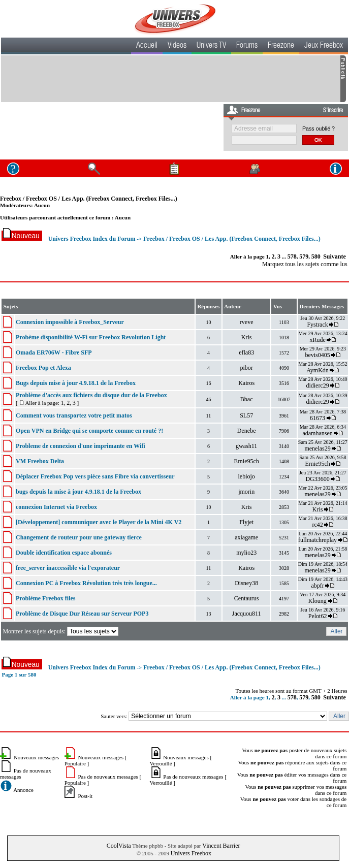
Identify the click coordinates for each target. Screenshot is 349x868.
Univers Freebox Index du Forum (92, 239)
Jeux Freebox (324, 46)
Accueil (147, 46)
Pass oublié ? (319, 128)
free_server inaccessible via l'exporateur (68, 568)
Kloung (318, 601)
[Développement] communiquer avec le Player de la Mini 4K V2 (99, 522)
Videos (177, 46)
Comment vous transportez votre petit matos (74, 415)
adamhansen (317, 433)
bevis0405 (317, 355)
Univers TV (211, 46)
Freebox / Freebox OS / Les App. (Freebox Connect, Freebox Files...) (89, 199)
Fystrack (317, 325)
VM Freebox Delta (40, 461)
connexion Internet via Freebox (56, 507)
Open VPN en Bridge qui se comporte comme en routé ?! (89, 431)
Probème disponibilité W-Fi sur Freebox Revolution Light (91, 337)
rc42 (317, 525)
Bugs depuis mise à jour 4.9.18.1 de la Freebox (76, 383)
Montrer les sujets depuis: (61, 631)
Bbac (247, 399)
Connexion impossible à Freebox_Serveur (70, 322)
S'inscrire (333, 111)
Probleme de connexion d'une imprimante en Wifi (81, 446)
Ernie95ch (247, 461)
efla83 (246, 352)
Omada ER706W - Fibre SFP (54, 352)
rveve (247, 322)
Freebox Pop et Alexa (43, 368)
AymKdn (318, 370)
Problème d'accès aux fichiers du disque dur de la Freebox (91, 395)
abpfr (317, 586)
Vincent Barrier (221, 846)
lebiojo (247, 476)
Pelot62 (318, 616)
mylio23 (246, 553)
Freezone (281, 46)
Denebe (247, 431)
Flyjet (246, 522)
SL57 (246, 415)
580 (316, 256)
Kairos (246, 383)
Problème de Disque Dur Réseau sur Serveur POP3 (82, 614)
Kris (247, 337)
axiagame (246, 537)
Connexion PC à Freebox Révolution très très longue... (86, 583)
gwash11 (246, 446)
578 (292, 256)
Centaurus (247, 598)
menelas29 (317, 448)
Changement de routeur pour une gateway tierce (79, 537)
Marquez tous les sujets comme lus (305, 264)
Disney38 (246, 583)
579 (304, 256)
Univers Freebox (191, 853)
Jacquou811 (247, 614)
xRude (317, 340)
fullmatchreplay (318, 540)
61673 (318, 418)
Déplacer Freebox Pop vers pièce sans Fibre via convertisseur (95, 476)
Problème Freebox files (46, 598)
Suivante (335, 256)
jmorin (246, 492)
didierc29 (317, 385)
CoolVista (119, 846)
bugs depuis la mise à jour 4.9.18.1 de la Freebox (78, 492)
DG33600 (317, 479)
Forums (247, 46)
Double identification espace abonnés (64, 553)
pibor (247, 368)
